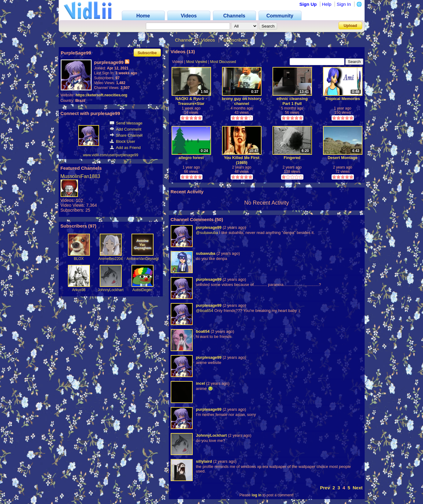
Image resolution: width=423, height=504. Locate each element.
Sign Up (308, 4)
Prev (325, 488)
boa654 (203, 331)
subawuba (206, 253)
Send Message (126, 123)
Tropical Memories (343, 99)
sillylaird (204, 461)
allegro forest (191, 158)
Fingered (292, 158)
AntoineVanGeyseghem (146, 259)
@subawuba (207, 233)
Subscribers (236, 40)
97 (92, 226)
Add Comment (125, 129)
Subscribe (147, 53)
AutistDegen (142, 290)
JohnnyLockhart (111, 290)
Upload (350, 26)
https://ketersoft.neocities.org (101, 95)
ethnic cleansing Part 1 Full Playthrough (292, 101)
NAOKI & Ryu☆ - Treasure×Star (191, 101)
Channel (184, 40)
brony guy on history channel (241, 101)
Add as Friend (125, 148)
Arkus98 (79, 290)
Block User (122, 141)
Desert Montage (343, 158)
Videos (208, 40)
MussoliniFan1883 (80, 176)
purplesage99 (209, 227)
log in (257, 495)
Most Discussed (223, 62)
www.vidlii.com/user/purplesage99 (111, 155)
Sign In (344, 4)
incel (201, 383)
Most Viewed (197, 62)
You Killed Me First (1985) (242, 160)
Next (358, 488)
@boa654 (205, 311)
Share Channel (126, 135)
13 (191, 52)
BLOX (79, 259)
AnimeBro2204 (111, 259)
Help (327, 4)
